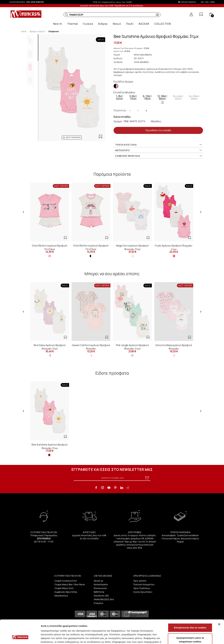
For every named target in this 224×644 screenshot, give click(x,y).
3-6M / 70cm (133, 97)
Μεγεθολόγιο (61, 596)
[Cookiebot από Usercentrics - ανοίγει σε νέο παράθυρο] (20, 638)
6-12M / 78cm (147, 97)
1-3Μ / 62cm (120, 97)
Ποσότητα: (120, 110)
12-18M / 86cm (162, 99)
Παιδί (24, 31)
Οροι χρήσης (140, 581)
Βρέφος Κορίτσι (38, 31)
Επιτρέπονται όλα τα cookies (190, 607)
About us (98, 581)
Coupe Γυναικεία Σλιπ (66, 581)
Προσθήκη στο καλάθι (158, 130)
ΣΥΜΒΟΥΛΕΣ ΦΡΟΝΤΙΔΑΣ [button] (159, 156)
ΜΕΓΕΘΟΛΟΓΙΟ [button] (159, 150)
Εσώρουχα (54, 31)
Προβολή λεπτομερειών (185, 638)
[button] (66, 15)
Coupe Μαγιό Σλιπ (64, 588)
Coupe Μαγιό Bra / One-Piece (70, 584)
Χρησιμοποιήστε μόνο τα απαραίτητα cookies (190, 619)
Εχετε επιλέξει (122, 117)
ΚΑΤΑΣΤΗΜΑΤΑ (188, 2)
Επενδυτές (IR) (101, 596)
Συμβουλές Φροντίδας (66, 592)
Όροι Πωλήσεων (142, 588)
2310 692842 (44, 538)
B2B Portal (99, 592)
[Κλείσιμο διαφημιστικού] (219, 604)
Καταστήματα (101, 584)
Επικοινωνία (100, 588)
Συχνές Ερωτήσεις (143, 592)
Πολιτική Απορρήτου (144, 584)
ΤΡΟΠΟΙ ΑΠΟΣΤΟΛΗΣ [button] (159, 145)
